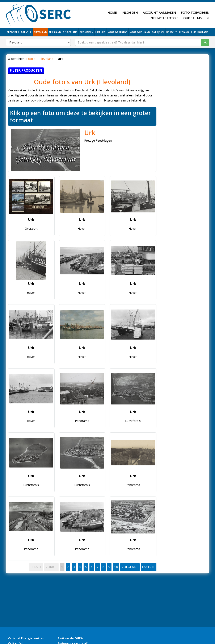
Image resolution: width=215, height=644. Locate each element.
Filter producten (26, 70)
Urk (90, 133)
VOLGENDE (130, 567)
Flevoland (114, 82)
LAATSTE (149, 567)
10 (116, 567)
